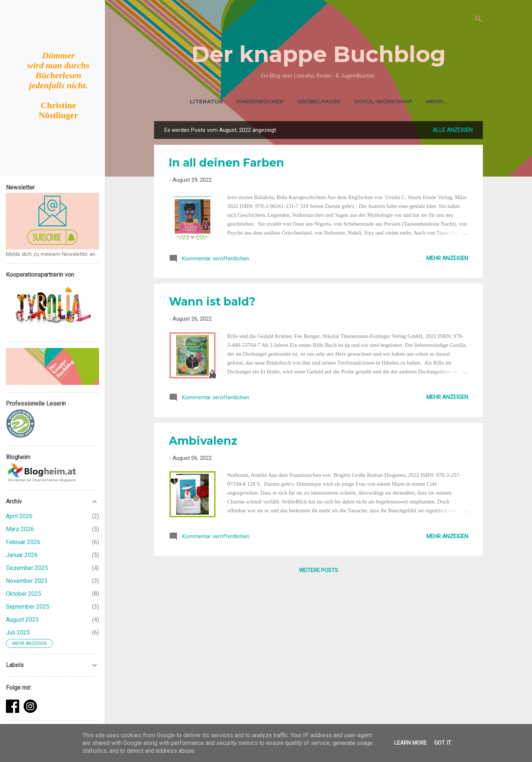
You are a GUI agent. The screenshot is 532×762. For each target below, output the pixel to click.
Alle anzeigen (453, 131)
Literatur (192, 101)
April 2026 (19, 516)
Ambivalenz (203, 442)
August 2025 (22, 620)
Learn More (410, 743)
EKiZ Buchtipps (436, 101)
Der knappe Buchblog (318, 54)
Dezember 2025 (27, 568)
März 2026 (20, 529)
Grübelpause (305, 101)
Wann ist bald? (212, 303)
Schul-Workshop (369, 101)
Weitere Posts (318, 572)
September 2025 (28, 607)
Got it (443, 743)
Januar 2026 (22, 555)
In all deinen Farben (226, 164)
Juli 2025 (18, 633)
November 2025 (27, 581)
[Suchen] (478, 20)
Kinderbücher (246, 101)
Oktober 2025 (24, 594)
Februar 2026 (23, 542)
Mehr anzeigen (447, 260)
